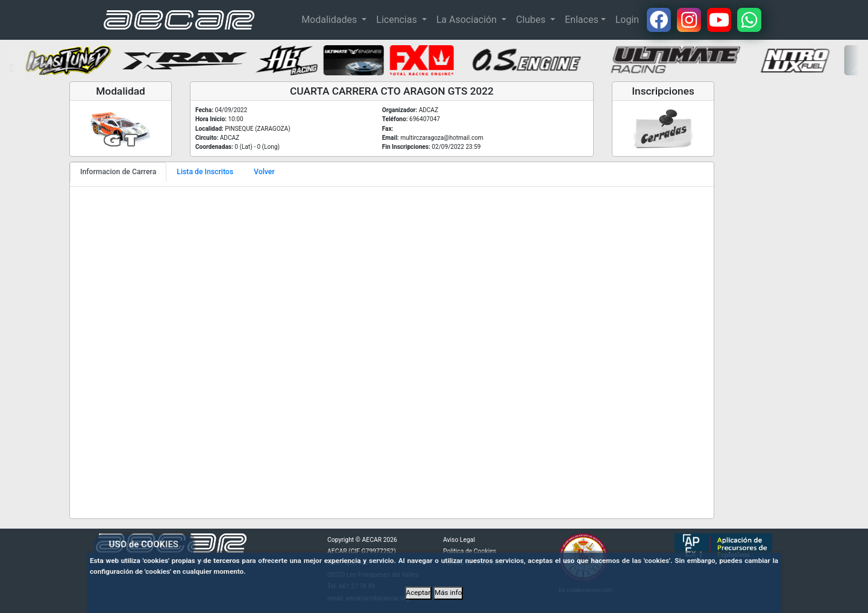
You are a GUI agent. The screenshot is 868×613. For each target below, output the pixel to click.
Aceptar (419, 593)
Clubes (532, 20)
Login (627, 20)
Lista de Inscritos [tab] (205, 172)
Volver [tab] (264, 172)
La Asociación (468, 20)
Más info (448, 593)
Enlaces (582, 20)
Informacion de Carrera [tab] (118, 172)
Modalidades (330, 20)
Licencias (398, 20)
